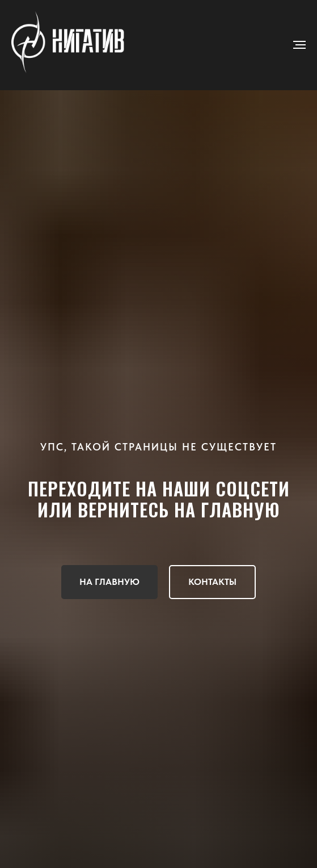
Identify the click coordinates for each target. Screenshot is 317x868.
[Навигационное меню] (299, 45)
